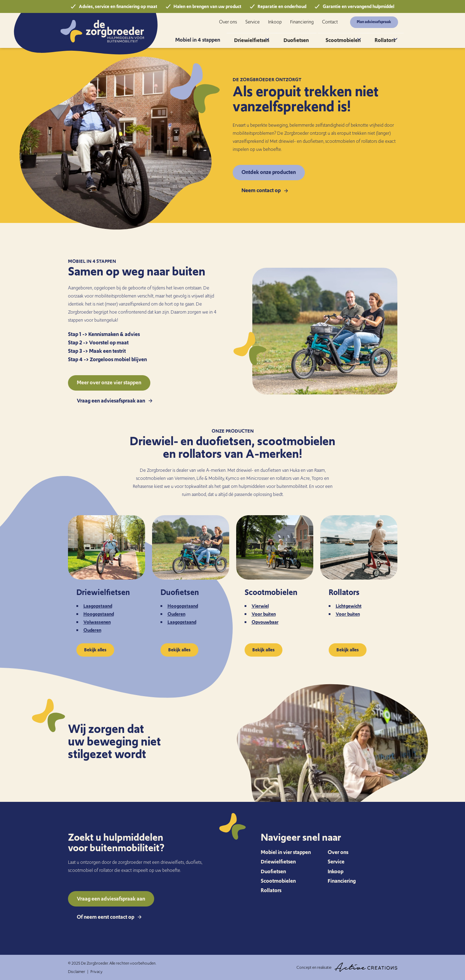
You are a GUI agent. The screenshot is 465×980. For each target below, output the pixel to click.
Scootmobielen (342, 37)
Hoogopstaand (99, 614)
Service (252, 22)
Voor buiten (264, 614)
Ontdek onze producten (269, 172)
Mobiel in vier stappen (286, 852)
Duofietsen (304, 37)
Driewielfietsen (262, 37)
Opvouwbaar (265, 622)
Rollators (381, 37)
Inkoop (275, 22)
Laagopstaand (98, 606)
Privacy (96, 972)
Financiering (302, 22)
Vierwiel (260, 606)
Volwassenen (97, 622)
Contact (330, 22)
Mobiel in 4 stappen (214, 37)
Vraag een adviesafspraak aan (115, 401)
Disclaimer (77, 972)
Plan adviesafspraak (374, 22)
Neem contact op (265, 190)
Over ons (228, 22)
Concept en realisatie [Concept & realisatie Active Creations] (347, 967)
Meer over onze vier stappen (109, 382)
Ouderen (92, 630)
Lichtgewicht (349, 606)
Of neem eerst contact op (109, 917)
